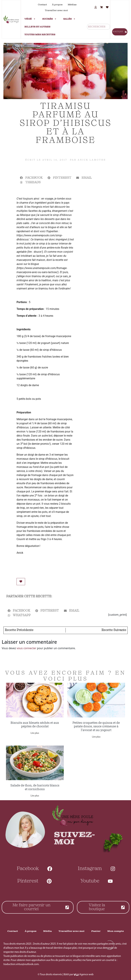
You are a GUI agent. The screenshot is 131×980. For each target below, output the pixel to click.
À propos (57, 5)
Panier (96, 931)
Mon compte (116, 931)
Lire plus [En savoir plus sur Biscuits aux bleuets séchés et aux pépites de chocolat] (35, 733)
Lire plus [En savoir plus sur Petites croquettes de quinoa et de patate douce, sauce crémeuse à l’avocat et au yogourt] (96, 737)
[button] (31, 178)
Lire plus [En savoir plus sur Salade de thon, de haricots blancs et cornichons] (35, 796)
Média (47, 931)
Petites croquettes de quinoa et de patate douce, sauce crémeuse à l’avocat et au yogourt (96, 726)
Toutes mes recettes (40, 35)
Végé (30, 19)
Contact (42, 5)
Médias (72, 5)
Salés (69, 19)
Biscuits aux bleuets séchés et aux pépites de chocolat (35, 724)
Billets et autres (37, 27)
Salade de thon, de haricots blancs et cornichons (35, 787)
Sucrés (49, 19)
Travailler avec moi (56, 10)
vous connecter (27, 648)
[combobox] (99, 27)
